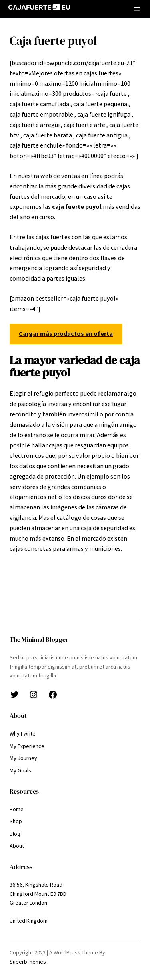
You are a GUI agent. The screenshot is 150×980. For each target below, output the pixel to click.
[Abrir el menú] (137, 9)
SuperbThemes (28, 962)
